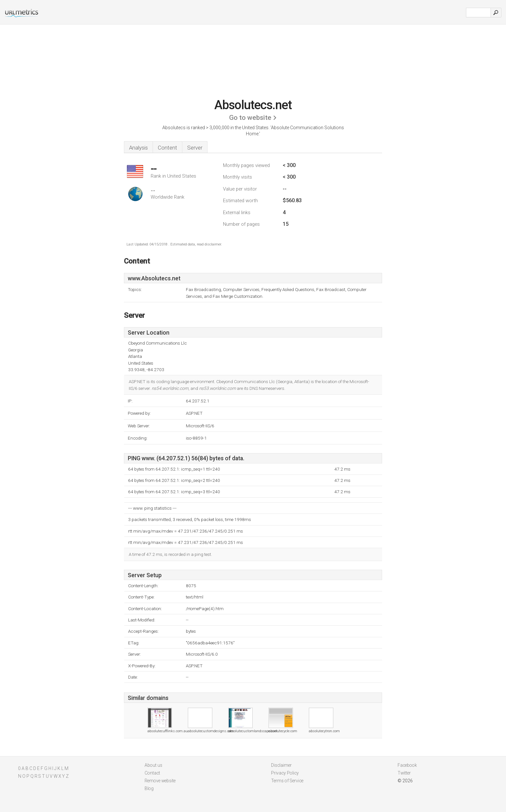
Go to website (250, 118)
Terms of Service (287, 781)
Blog (149, 788)
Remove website (160, 781)
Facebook (407, 765)
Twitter (404, 773)
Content (167, 148)
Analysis (138, 148)
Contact (152, 773)
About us (153, 765)
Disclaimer (281, 765)
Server (195, 148)
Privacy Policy (285, 773)
